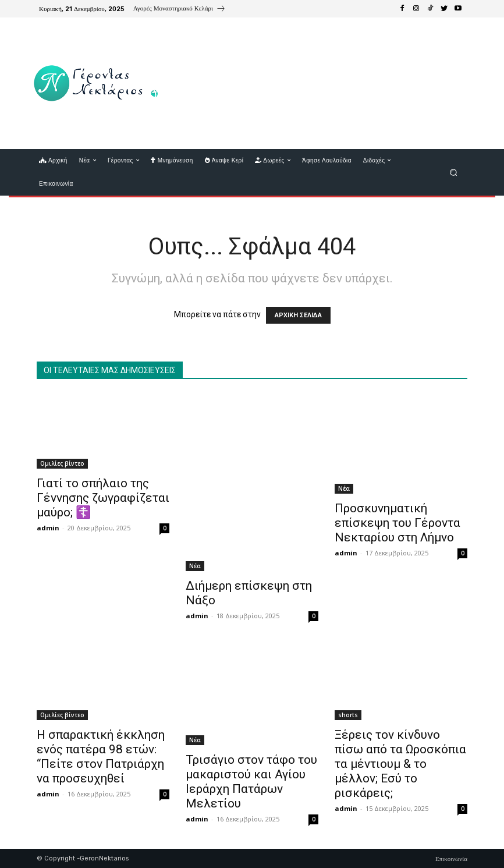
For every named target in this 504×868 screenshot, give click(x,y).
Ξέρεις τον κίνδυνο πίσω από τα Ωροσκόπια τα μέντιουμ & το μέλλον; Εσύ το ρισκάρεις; (400, 764)
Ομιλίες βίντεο (62, 463)
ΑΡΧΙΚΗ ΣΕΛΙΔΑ (298, 315)
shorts (348, 715)
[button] (454, 172)
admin (48, 528)
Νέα (195, 566)
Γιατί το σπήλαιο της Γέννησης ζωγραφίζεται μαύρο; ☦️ (103, 498)
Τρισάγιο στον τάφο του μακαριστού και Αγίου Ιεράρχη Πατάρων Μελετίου (251, 782)
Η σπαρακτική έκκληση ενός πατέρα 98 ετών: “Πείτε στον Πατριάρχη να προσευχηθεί (101, 757)
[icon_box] (180, 10)
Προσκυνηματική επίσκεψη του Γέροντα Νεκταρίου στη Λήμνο (397, 523)
